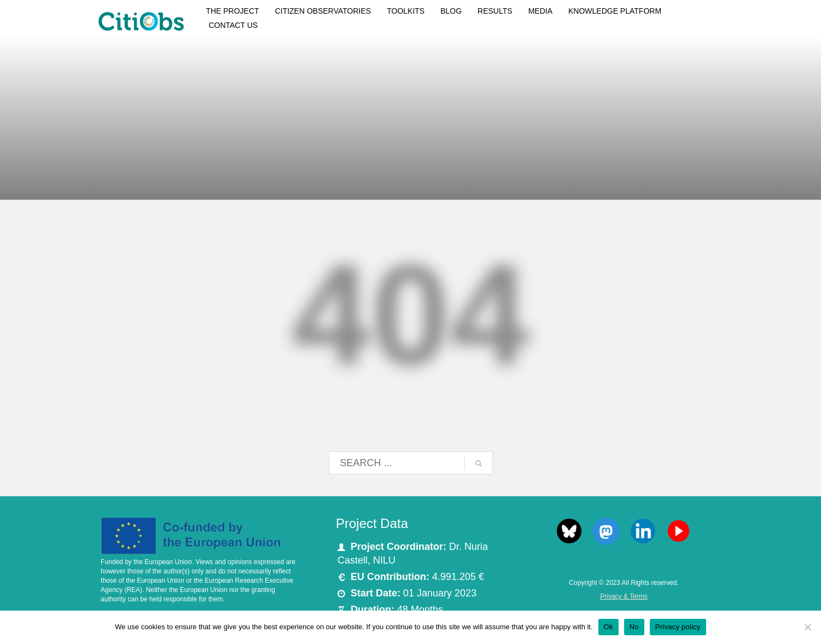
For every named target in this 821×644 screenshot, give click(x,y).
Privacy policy (678, 627)
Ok (609, 627)
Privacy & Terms (624, 596)
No (634, 627)
